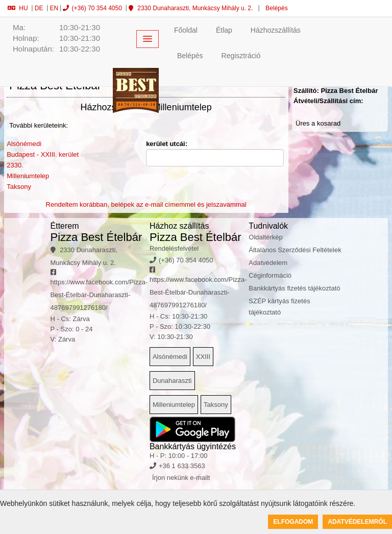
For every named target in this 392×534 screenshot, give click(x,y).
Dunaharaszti (172, 381)
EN (54, 8)
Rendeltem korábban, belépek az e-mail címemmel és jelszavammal (146, 204)
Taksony (19, 187)
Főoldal (186, 30)
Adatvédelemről (357, 522)
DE (39, 8)
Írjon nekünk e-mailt (181, 478)
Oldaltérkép (265, 237)
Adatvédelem (268, 263)
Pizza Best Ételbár (96, 237)
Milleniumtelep (28, 176)
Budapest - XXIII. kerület (43, 154)
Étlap (224, 30)
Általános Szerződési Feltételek (295, 250)
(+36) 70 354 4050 (92, 8)
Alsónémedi (24, 144)
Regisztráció (241, 56)
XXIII (203, 357)
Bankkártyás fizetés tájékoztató (294, 288)
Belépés (276, 8)
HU (18, 8)
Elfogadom (293, 522)
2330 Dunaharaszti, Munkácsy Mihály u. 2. (191, 8)
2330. (15, 165)
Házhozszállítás (276, 30)
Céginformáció (270, 275)
